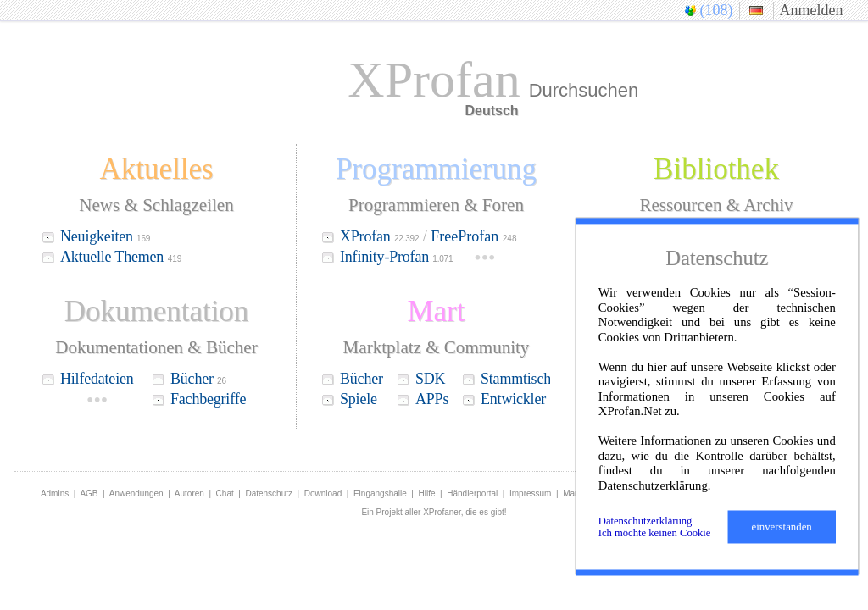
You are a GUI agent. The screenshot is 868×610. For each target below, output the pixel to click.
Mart (571, 494)
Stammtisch (517, 379)
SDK (432, 379)
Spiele (360, 399)
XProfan (379, 236)
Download (323, 494)
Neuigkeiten (105, 236)
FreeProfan (473, 236)
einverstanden (782, 527)
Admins (55, 494)
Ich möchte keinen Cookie (655, 533)
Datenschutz (269, 494)
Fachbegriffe (208, 399)
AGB (89, 494)
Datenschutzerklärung (645, 521)
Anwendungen (136, 494)
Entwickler (515, 399)
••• (484, 258)
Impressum (530, 494)
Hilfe (427, 494)
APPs (434, 399)
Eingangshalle (380, 494)
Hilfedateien (97, 379)
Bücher (198, 379)
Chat (225, 494)
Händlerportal (472, 494)
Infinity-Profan (396, 257)
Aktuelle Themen (112, 257)
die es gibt (485, 512)
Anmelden (812, 10)
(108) (717, 10)
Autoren (189, 494)
